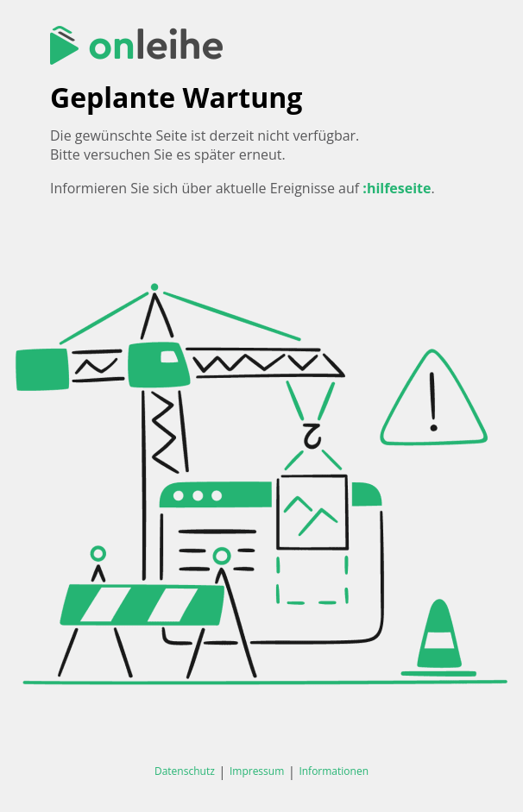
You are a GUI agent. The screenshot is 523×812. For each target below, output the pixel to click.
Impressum (257, 771)
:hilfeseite (397, 188)
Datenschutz (185, 771)
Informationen (334, 771)
